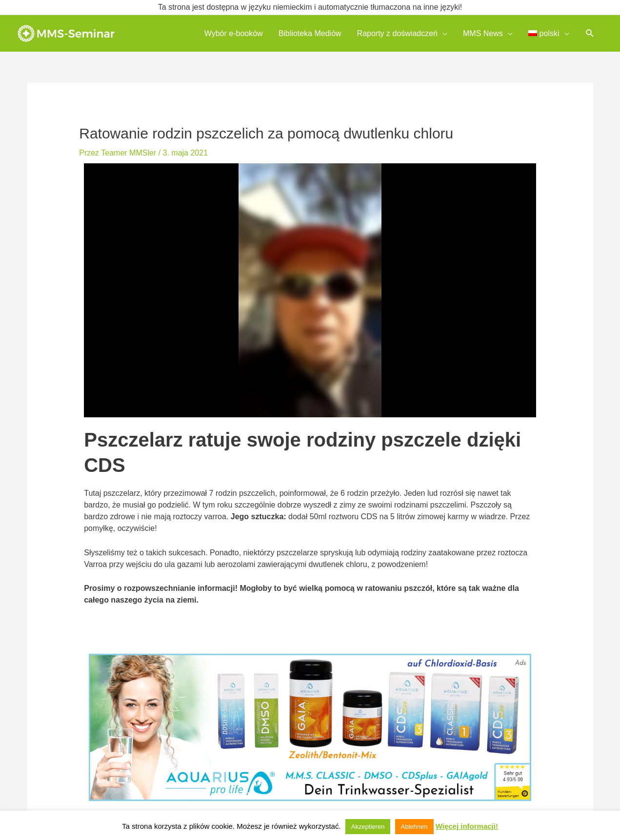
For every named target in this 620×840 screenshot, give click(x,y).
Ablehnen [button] (414, 827)
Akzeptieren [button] (368, 827)
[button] (590, 33)
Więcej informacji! (467, 826)
